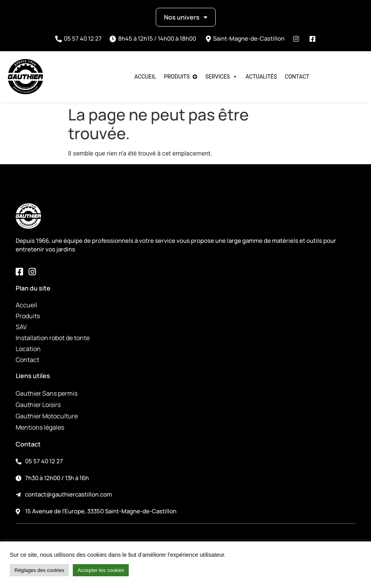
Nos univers (186, 17)
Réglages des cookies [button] (39, 570)
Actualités (261, 77)
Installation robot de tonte (53, 338)
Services (222, 77)
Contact (297, 77)
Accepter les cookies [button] (101, 570)
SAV (21, 327)
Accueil (145, 77)
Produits (177, 77)
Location (28, 349)
